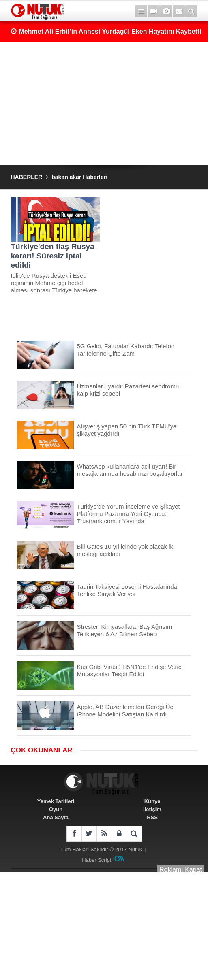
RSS (152, 817)
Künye (152, 801)
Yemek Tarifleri (56, 801)
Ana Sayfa (56, 817)
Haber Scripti (97, 860)
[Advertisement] (104, 103)
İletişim (152, 809)
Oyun (56, 809)
